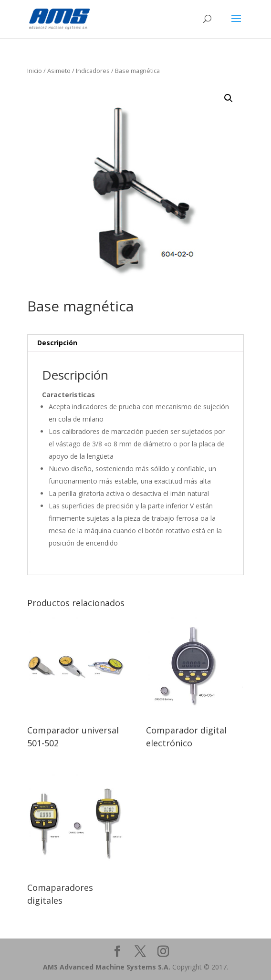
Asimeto (59, 71)
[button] (229, 98)
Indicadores (93, 71)
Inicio (35, 71)
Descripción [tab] (57, 343)
